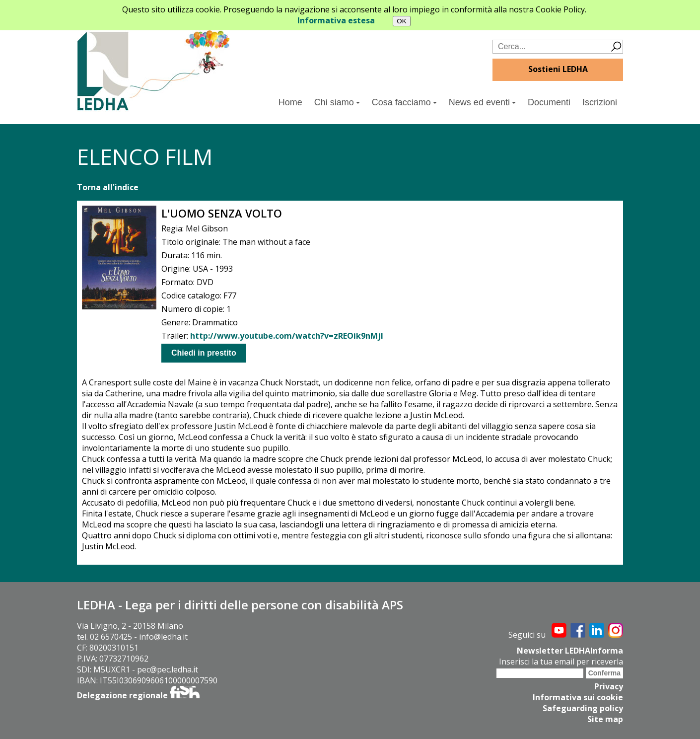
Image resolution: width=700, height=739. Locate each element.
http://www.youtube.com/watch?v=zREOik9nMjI (287, 336)
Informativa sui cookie (578, 697)
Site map (605, 719)
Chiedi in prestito (204, 353)
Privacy (609, 686)
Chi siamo (337, 102)
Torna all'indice (108, 187)
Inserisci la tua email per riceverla (561, 662)
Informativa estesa (336, 20)
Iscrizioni (600, 102)
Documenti (549, 102)
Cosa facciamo (404, 102)
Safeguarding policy (583, 708)
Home (290, 102)
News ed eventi (482, 102)
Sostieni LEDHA (558, 69)
